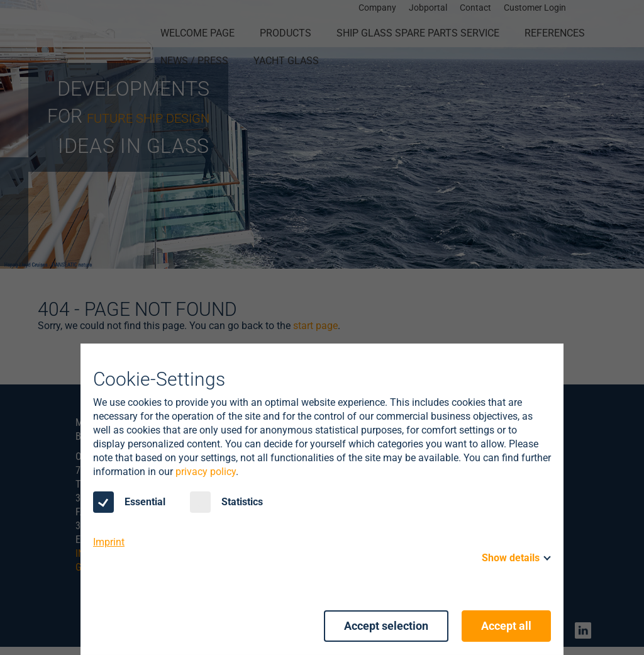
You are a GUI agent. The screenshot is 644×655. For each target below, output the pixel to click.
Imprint (109, 543)
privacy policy (206, 472)
